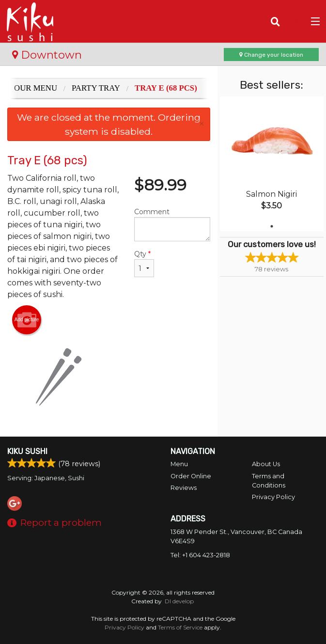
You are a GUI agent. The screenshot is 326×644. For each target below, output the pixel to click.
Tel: (200, 555)
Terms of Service (180, 627)
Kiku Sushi (27, 451)
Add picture (27, 320)
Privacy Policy (273, 497)
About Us (266, 464)
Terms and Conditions (269, 481)
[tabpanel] (272, 164)
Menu (179, 464)
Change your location (271, 55)
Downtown (47, 55)
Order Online (191, 476)
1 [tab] (272, 226)
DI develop (179, 601)
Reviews (184, 488)
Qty (144, 263)
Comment (172, 224)
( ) (295, 21)
